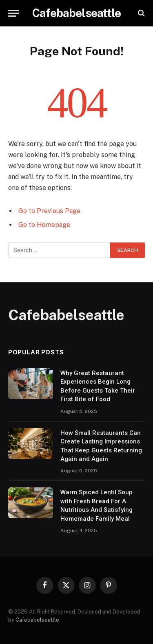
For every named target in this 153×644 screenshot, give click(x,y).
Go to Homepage (44, 225)
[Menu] (13, 13)
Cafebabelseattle (37, 620)
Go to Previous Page (49, 211)
